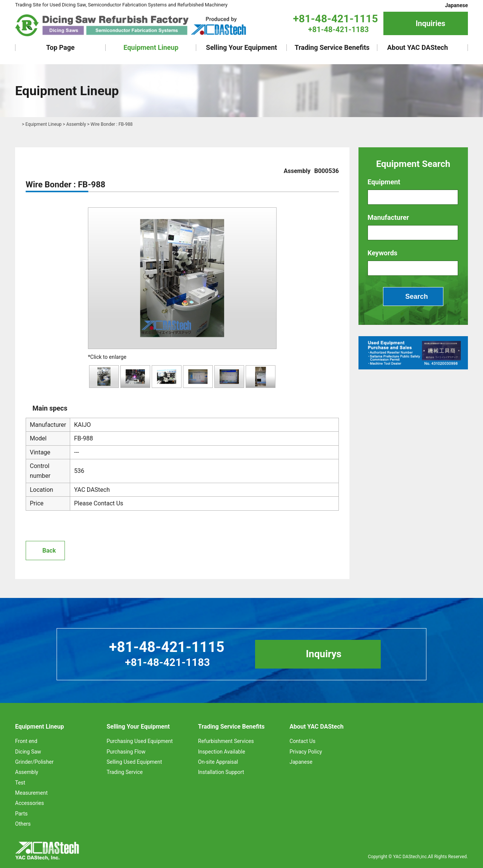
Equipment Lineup (151, 47)
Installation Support (221, 772)
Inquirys (323, 654)
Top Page (60, 47)
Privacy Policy (306, 752)
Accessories (29, 803)
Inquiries (430, 23)
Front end (26, 741)
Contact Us (302, 741)
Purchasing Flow (126, 752)
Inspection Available (222, 752)
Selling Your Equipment (241, 47)
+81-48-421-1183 (339, 29)
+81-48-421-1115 (335, 19)
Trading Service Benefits (332, 47)
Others (23, 824)
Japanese (456, 5)
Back (49, 551)
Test (20, 783)
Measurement (31, 793)
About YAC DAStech (418, 47)
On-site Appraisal (218, 762)
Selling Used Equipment (134, 762)
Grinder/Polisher (34, 762)
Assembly (76, 124)
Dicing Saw (28, 752)
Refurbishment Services (226, 741)
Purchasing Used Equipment (139, 741)
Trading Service (125, 772)
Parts (21, 814)
